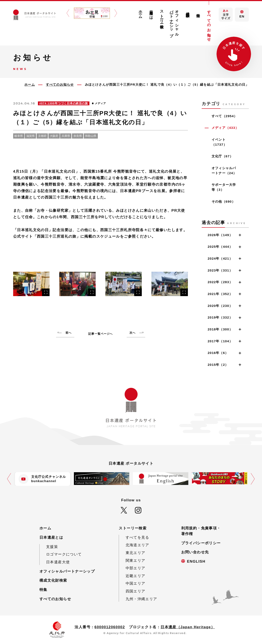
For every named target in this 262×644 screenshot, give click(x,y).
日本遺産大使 (58, 562)
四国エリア (136, 591)
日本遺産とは (151, 13)
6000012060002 (110, 627)
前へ (69, 333)
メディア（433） (225, 128)
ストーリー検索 (162, 15)
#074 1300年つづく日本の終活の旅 (64, 103)
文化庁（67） (222, 156)
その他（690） (223, 201)
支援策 (52, 547)
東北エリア (136, 553)
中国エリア (136, 583)
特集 (198, 11)
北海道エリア (137, 545)
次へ (133, 333)
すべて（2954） (225, 116)
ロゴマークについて (64, 554)
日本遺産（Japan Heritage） (188, 627)
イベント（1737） (219, 142)
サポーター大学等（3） (224, 187)
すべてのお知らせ (209, 24)
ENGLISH (196, 561)
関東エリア (136, 561)
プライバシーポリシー (201, 543)
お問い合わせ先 (195, 552)
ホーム (141, 12)
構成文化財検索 (188, 10)
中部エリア (136, 568)
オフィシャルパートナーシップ (174, 21)
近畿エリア (136, 576)
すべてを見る (137, 537)
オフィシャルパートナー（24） (224, 170)
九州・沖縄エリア (141, 599)
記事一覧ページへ (100, 334)
